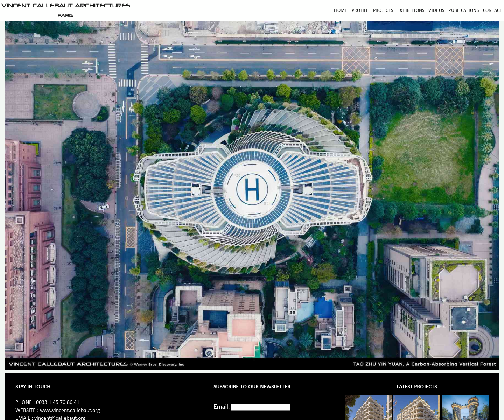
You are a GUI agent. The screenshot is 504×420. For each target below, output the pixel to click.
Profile (360, 11)
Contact (493, 11)
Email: (222, 406)
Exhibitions (411, 11)
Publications (464, 11)
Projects (383, 11)
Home (341, 11)
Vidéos (436, 11)
